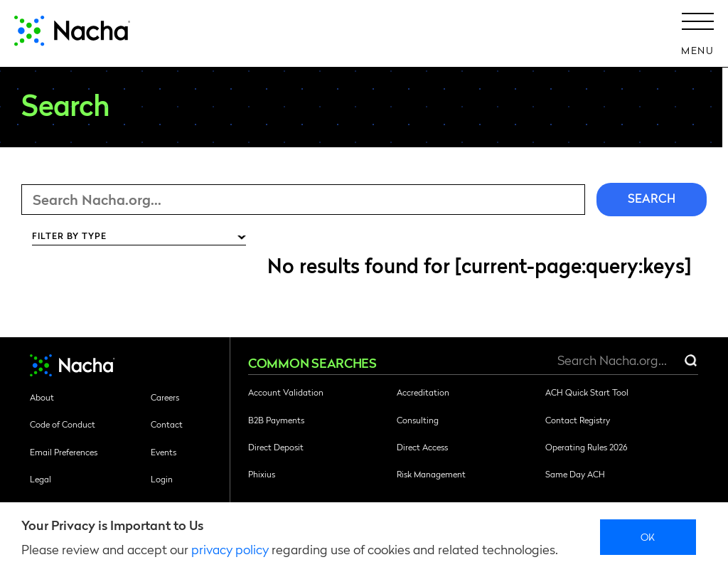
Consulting (418, 420)
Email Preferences (64, 452)
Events (164, 452)
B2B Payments (276, 420)
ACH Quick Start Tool (587, 392)
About (42, 397)
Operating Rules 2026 (586, 447)
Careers (165, 397)
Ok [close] (648, 536)
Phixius (262, 474)
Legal (41, 479)
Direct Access (422, 447)
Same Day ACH (575, 474)
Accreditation (423, 392)
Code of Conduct (63, 424)
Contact (167, 424)
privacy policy (230, 549)
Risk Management (431, 474)
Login (162, 479)
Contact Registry (578, 420)
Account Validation (286, 392)
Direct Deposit (276, 447)
